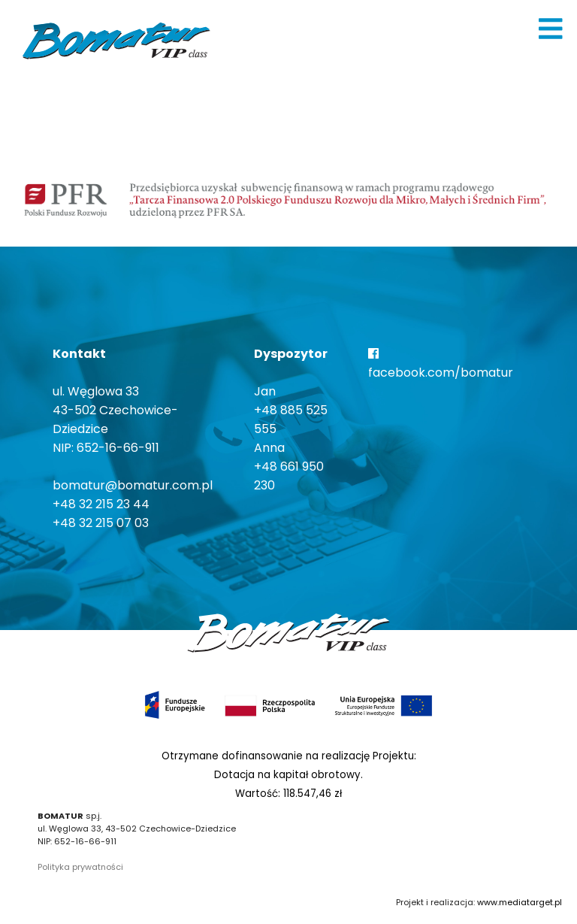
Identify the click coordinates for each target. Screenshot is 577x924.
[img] (551, 29)
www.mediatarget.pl (520, 902)
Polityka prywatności (80, 867)
